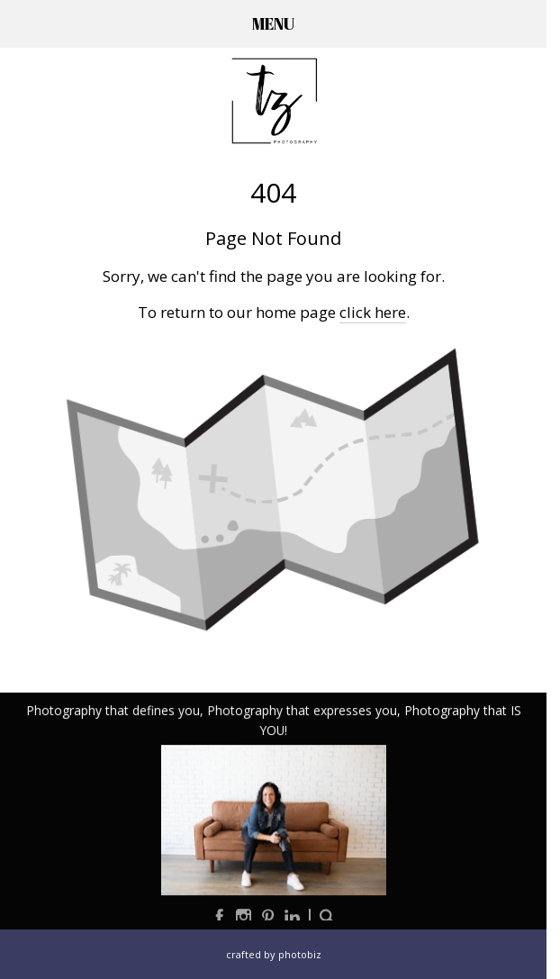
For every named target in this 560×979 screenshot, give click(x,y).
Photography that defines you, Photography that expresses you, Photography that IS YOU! (274, 721)
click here (373, 312)
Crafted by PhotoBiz (274, 954)
